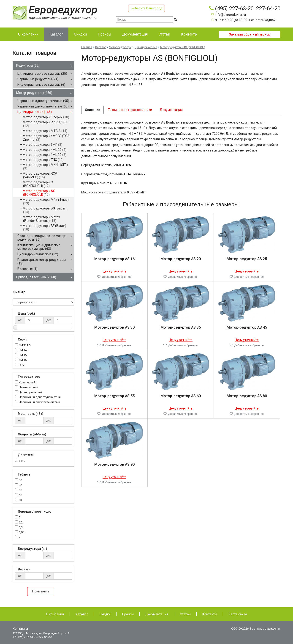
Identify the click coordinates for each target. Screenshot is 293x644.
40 (20, 486)
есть (22, 461)
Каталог (100, 47)
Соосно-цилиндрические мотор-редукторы (42, 238)
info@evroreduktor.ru (230, 15)
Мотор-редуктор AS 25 (247, 261)
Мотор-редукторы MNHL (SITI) (45, 167)
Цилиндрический (31, 392)
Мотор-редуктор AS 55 (114, 398)
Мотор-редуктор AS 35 (181, 329)
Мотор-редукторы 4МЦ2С (45, 150)
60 (20, 495)
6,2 (21, 523)
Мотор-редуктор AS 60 (181, 398)
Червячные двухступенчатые (43, 106)
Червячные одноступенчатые (43, 101)
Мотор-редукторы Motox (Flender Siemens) (41, 219)
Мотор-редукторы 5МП (42, 145)
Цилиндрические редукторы (42, 74)
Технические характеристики (130, 111)
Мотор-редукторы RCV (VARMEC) (40, 175)
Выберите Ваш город (146, 8)
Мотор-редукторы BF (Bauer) (44, 228)
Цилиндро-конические (38, 254)
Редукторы (28, 66)
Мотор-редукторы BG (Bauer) (45, 210)
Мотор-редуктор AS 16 (114, 261)
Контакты (210, 614)
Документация (171, 111)
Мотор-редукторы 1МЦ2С (45, 155)
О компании (55, 614)
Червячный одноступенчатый (40, 397)
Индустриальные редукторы (41, 85)
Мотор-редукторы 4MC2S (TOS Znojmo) (46, 138)
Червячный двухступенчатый (39, 402)
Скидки (105, 614)
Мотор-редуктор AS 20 (181, 261)
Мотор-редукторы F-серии (46, 117)
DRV (22, 365)
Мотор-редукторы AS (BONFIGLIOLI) (39, 193)
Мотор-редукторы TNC (43, 160)
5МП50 (23, 360)
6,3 (21, 527)
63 (20, 500)
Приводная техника (36, 277)
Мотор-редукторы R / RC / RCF (45, 124)
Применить (41, 591)
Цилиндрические (35, 112)
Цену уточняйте (114, 273)
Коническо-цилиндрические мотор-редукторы (39, 247)
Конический (27, 383)
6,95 (22, 533)
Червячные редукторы (38, 79)
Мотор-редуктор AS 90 (114, 466)
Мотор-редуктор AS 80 (247, 398)
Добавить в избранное (117, 279)
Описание (92, 111)
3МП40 (23, 350)
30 (20, 480)
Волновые (27, 269)
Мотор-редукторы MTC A (45, 131)
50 (20, 490)
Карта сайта (238, 614)
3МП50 (23, 355)
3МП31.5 (25, 345)
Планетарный (28, 387)
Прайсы (128, 614)
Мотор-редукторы (34, 93)
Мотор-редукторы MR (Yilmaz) (46, 201)
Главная (87, 47)
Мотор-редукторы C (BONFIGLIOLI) (38, 184)
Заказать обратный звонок (250, 34)
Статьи (185, 614)
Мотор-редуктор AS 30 (114, 329)
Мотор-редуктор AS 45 (247, 329)
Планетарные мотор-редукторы (42, 261)
